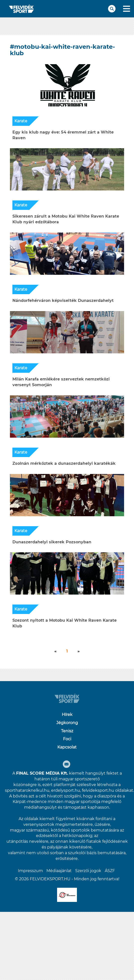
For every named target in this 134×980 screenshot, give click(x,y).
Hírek (67, 715)
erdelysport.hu (66, 790)
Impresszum (30, 871)
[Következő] (55, 651)
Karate (21, 121)
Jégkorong (67, 723)
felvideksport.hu (98, 790)
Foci (67, 739)
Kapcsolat (67, 747)
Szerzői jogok (88, 871)
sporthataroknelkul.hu (27, 790)
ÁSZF (110, 871)
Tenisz (67, 731)
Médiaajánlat (59, 871)
